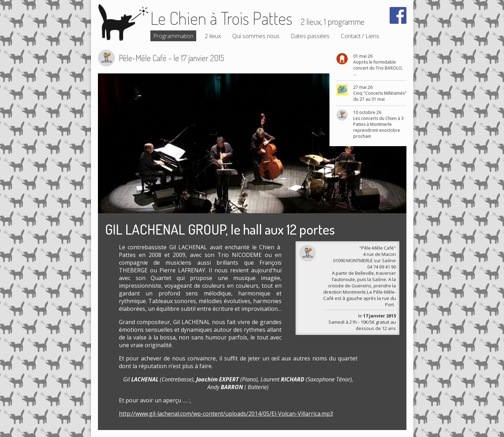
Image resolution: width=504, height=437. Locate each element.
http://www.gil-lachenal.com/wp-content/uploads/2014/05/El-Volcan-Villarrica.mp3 (226, 414)
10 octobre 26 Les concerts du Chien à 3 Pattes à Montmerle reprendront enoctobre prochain (378, 124)
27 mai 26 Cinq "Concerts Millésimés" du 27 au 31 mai (380, 93)
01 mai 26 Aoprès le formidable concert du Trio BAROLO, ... (378, 65)
